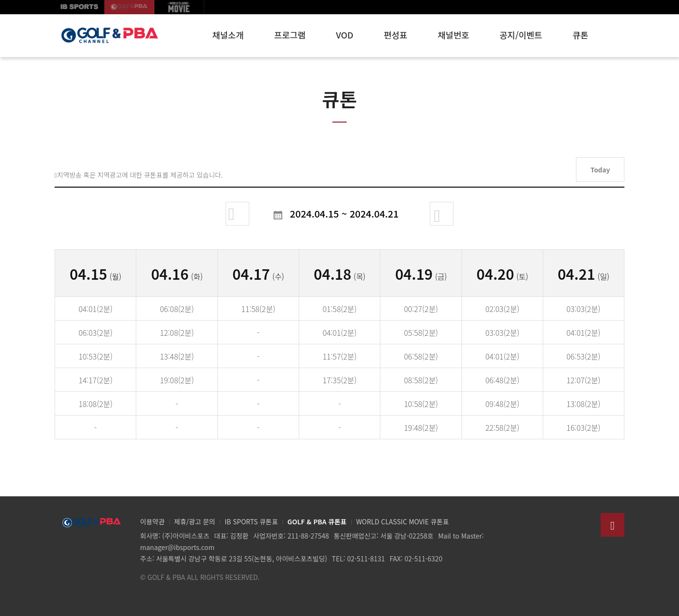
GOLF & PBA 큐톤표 (317, 521)
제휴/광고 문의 (195, 521)
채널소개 (228, 35)
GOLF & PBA (109, 36)
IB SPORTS (80, 7)
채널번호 (453, 35)
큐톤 (580, 35)
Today (600, 170)
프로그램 (290, 35)
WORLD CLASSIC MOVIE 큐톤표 (403, 521)
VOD (345, 35)
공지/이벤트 (521, 35)
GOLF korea (129, 7)
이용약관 (152, 521)
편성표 (396, 35)
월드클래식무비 (179, 7)
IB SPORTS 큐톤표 (251, 521)
